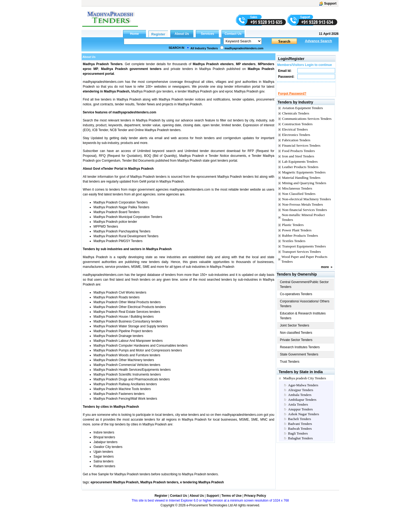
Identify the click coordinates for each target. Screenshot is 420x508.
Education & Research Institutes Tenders (303, 321)
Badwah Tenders (300, 433)
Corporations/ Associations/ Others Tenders (305, 309)
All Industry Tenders (204, 48)
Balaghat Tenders (300, 443)
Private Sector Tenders (296, 345)
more (325, 272)
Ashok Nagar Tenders (303, 419)
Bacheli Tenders (299, 424)
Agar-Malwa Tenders (303, 390)
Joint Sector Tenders (295, 330)
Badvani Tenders (300, 429)
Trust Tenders (290, 366)
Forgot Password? (292, 98)
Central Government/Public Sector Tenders (304, 289)
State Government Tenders (299, 359)
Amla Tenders (298, 409)
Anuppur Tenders (300, 414)
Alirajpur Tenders (301, 395)
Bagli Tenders (298, 438)
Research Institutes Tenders (300, 352)
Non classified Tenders (296, 338)
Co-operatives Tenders (296, 299)
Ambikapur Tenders (302, 404)
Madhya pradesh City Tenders (305, 383)
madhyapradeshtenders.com (244, 48)
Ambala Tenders (300, 400)
